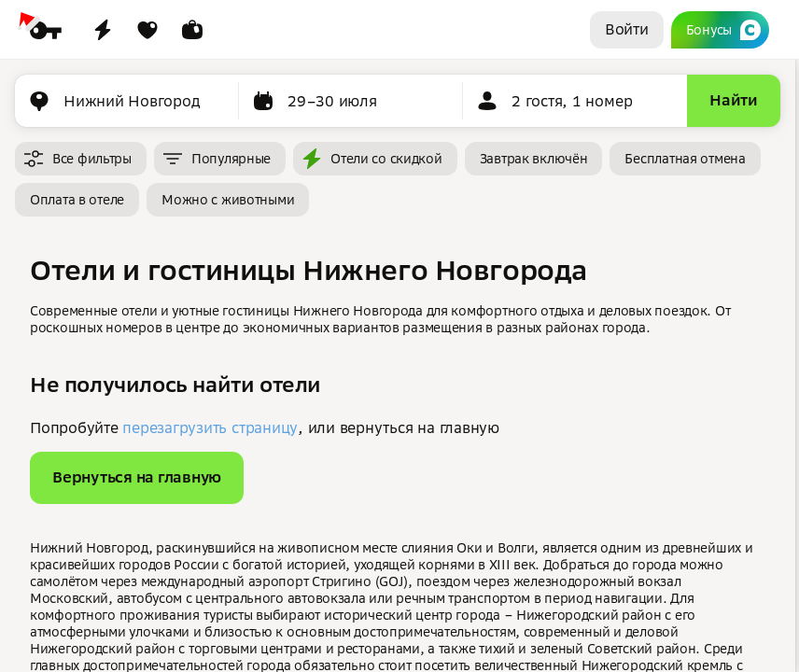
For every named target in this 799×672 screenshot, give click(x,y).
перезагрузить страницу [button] (210, 427)
